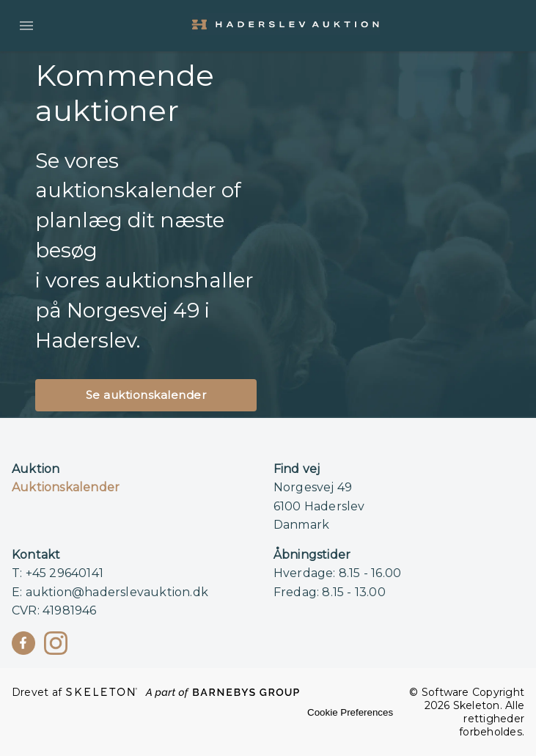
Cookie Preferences (350, 712)
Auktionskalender (66, 487)
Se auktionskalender (146, 395)
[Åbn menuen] (26, 26)
